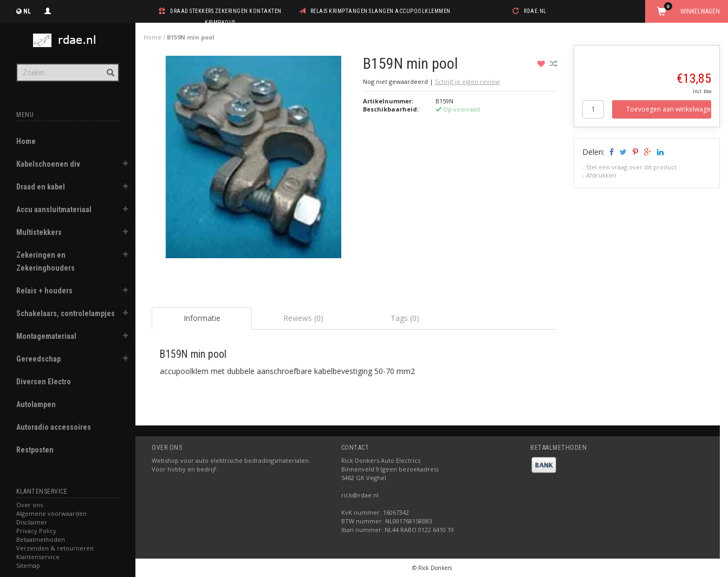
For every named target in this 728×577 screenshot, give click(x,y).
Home (26, 141)
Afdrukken (601, 175)
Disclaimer (32, 522)
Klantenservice (38, 557)
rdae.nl (535, 11)
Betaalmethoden (41, 539)
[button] (125, 165)
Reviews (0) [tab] (303, 318)
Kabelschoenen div (48, 164)
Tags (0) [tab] (405, 318)
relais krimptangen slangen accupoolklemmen (381, 11)
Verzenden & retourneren (55, 548)
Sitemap (28, 565)
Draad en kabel (41, 187)
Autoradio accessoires (54, 427)
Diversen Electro (44, 382)
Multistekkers (39, 232)
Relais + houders (44, 291)
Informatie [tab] (202, 318)
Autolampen (36, 404)
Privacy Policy (36, 531)
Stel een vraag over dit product (631, 167)
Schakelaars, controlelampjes (66, 313)
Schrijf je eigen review (467, 81)
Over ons (30, 505)
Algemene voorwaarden (51, 513)
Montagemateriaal (46, 336)
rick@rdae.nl (360, 495)
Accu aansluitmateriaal (54, 209)
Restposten (35, 450)
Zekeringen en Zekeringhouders (45, 261)
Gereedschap (38, 359)
